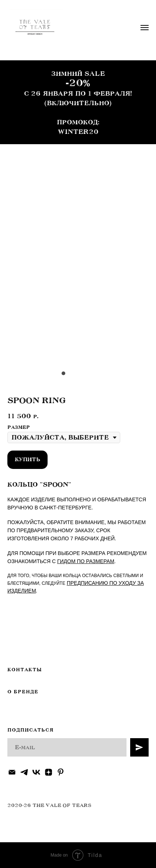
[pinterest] (61, 772)
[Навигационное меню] (145, 28)
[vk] (36, 772)
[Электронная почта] (12, 772)
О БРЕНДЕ (23, 692)
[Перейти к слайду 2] (71, 373)
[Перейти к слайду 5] (93, 373)
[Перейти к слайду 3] (78, 373)
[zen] (48, 772)
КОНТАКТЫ (25, 670)
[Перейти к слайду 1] (63, 373)
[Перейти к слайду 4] (86, 373)
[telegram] (24, 772)
